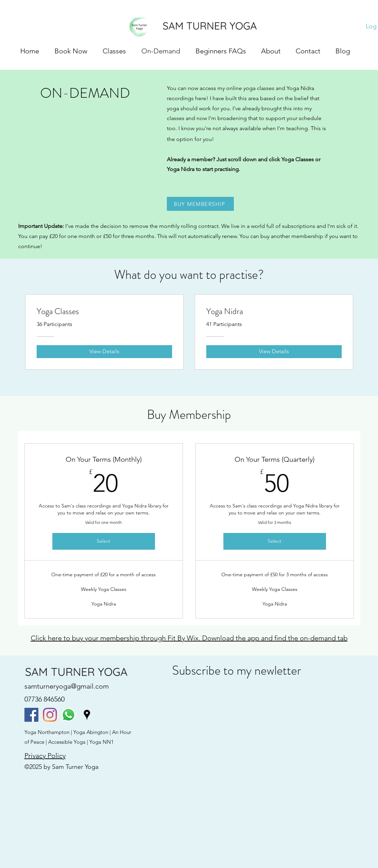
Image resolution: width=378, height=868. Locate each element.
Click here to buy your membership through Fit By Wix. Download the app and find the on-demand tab (189, 638)
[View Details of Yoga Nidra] (274, 351)
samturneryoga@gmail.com (67, 686)
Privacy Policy (45, 756)
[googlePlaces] (87, 715)
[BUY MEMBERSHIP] (200, 204)
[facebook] (31, 715)
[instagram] (50, 715)
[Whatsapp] (68, 715)
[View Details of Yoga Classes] (104, 351)
